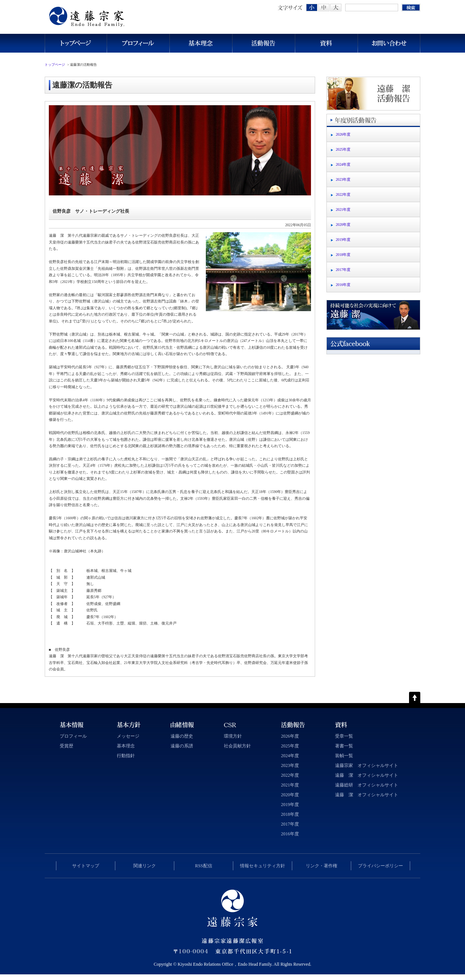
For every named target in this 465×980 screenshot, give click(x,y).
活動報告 (263, 43)
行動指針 (126, 756)
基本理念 (201, 43)
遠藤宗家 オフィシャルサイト (367, 765)
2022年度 (343, 194)
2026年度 (343, 134)
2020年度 (343, 225)
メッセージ (128, 736)
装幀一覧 (344, 756)
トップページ (76, 43)
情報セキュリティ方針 (263, 866)
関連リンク (145, 866)
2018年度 (343, 255)
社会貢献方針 (237, 746)
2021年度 (343, 209)
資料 (326, 43)
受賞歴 (66, 746)
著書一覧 (344, 746)
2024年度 (343, 164)
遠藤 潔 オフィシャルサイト (367, 775)
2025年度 (343, 149)
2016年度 (343, 285)
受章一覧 (344, 736)
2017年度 (343, 270)
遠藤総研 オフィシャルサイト (367, 785)
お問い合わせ (389, 43)
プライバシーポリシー (380, 866)
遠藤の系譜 (182, 746)
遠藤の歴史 (182, 736)
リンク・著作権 (322, 866)
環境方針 (233, 736)
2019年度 (343, 240)
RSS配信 (203, 866)
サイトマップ (86, 866)
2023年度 (343, 179)
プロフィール (138, 43)
